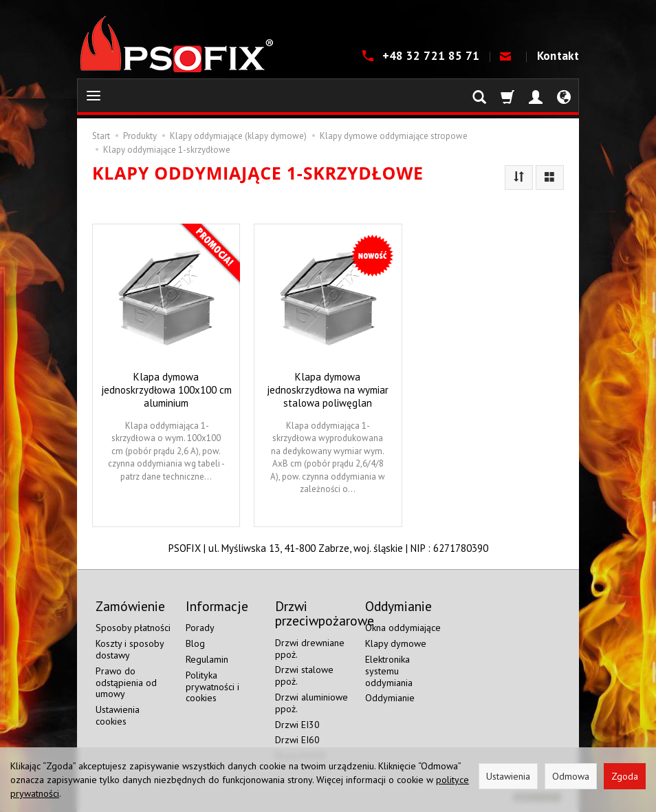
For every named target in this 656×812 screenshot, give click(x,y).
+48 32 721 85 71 (433, 56)
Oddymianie (390, 698)
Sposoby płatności (133, 628)
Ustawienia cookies (118, 715)
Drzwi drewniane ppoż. (310, 649)
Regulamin (207, 659)
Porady (200, 628)
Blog (195, 643)
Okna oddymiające (403, 628)
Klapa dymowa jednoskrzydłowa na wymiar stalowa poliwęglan (328, 390)
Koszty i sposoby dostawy (130, 649)
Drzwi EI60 (297, 740)
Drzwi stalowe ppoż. (304, 675)
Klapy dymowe (396, 643)
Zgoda (625, 776)
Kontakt (558, 56)
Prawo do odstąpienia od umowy (126, 683)
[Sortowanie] (519, 177)
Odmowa (571, 776)
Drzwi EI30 (297, 725)
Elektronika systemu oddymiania (389, 671)
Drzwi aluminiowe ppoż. (311, 703)
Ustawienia (508, 776)
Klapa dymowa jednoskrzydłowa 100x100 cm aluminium (166, 390)
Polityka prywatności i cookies (212, 687)
